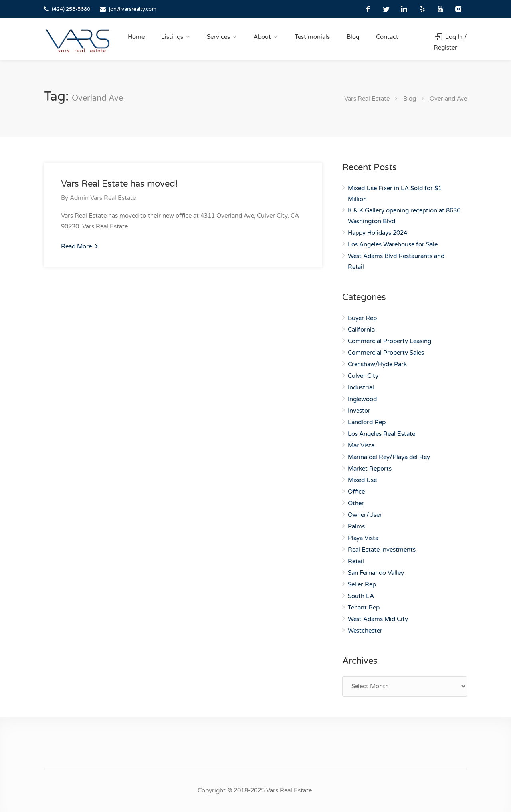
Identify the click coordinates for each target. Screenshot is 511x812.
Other (356, 503)
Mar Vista (361, 445)
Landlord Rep (367, 422)
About (262, 37)
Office (356, 492)
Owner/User (365, 515)
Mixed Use (362, 480)
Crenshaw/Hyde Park (377, 364)
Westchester (365, 631)
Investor (359, 411)
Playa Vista (363, 538)
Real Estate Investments (382, 550)
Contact (387, 37)
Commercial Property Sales (386, 353)
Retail (356, 561)
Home (136, 37)
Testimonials (312, 37)
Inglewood (362, 399)
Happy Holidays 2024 (377, 233)
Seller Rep (362, 584)
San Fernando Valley (376, 573)
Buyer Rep (362, 318)
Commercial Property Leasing (389, 341)
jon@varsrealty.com (133, 9)
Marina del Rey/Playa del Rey (389, 457)
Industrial (361, 387)
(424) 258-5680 (71, 9)
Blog (353, 37)
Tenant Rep (364, 608)
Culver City (363, 376)
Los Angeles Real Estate (381, 434)
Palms (356, 526)
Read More (79, 246)
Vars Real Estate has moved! (119, 184)
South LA (361, 596)
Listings (172, 37)
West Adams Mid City (378, 619)
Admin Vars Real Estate (103, 198)
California (361, 330)
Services (218, 37)
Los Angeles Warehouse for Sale (393, 244)
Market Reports (370, 469)
